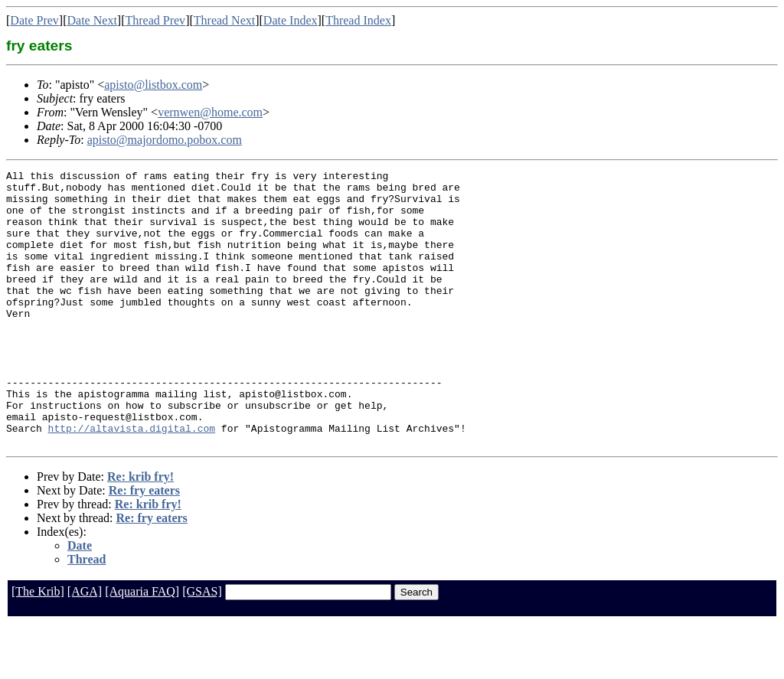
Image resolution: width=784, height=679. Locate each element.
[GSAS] (202, 646)
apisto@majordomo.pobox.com (165, 140)
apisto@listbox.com (153, 85)
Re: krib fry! (140, 532)
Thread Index (358, 20)
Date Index (291, 20)
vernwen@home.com (210, 112)
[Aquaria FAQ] (142, 646)
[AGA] (85, 646)
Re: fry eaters (144, 545)
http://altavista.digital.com (132, 481)
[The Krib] (38, 646)
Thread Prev (155, 20)
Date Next (92, 20)
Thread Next (224, 20)
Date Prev (34, 20)
